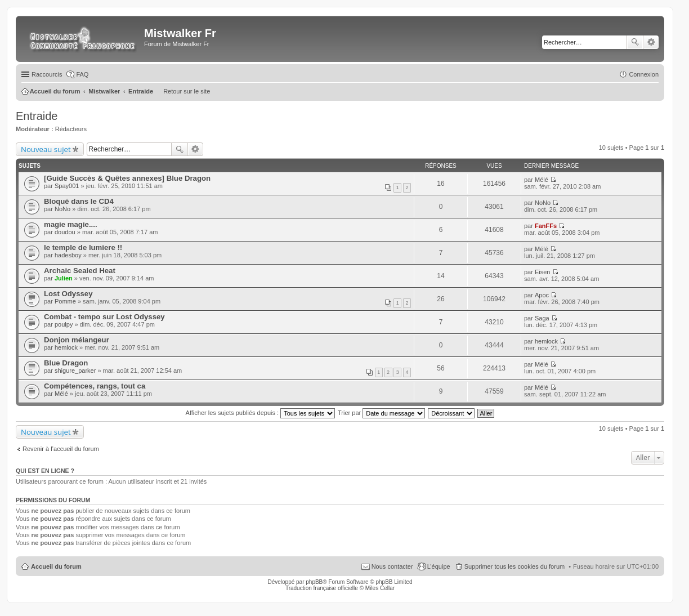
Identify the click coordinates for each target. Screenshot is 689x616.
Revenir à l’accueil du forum (61, 449)
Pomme (65, 301)
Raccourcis (47, 74)
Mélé (542, 180)
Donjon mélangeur (77, 340)
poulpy (64, 324)
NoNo (62, 209)
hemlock (66, 347)
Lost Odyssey (68, 294)
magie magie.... (71, 224)
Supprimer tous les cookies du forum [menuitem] (515, 566)
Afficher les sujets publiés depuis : (261, 413)
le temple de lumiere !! (83, 247)
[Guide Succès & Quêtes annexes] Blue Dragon (127, 178)
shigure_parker (75, 371)
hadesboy (68, 255)
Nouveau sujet (46, 149)
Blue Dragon (66, 363)
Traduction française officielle (322, 588)
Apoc (542, 295)
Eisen (543, 272)
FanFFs (546, 226)
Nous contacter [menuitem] (392, 566)
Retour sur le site (187, 91)
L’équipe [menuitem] (439, 566)
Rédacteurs (71, 129)
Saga (542, 318)
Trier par (381, 413)
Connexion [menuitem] (644, 74)
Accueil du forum (56, 566)
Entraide (37, 116)
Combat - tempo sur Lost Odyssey (104, 317)
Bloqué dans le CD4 (79, 201)
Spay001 (67, 186)
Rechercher (635, 42)
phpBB (314, 582)
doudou (65, 232)
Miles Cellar (380, 588)
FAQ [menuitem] (82, 74)
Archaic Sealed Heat (80, 271)
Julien (64, 278)
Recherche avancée (651, 42)
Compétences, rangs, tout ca (95, 386)
